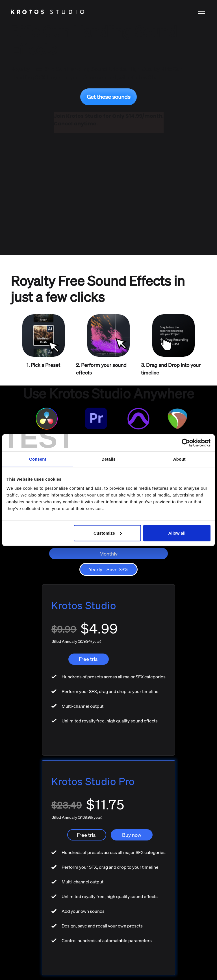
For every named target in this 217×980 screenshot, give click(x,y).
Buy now (132, 835)
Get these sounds (109, 97)
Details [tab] (108, 459)
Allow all (177, 533)
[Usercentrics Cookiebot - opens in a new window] (186, 443)
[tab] (108, 554)
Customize (108, 533)
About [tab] (179, 459)
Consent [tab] (38, 459)
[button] (201, 11)
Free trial (89, 659)
